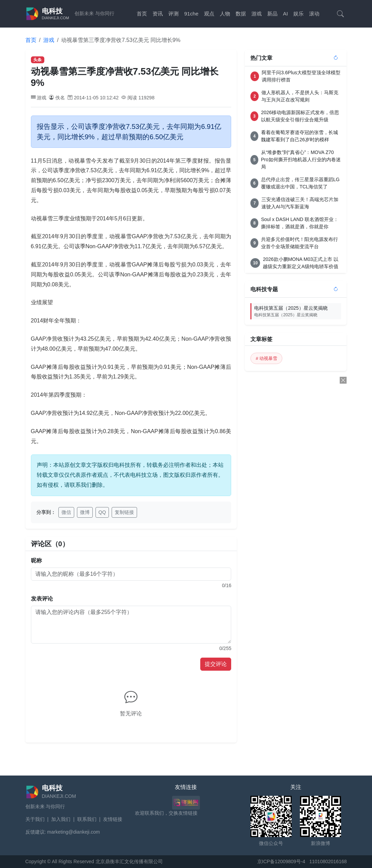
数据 (241, 14)
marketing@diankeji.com (74, 832)
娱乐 (298, 14)
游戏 (257, 14)
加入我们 (61, 819)
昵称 (36, 561)
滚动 (314, 14)
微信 (66, 512)
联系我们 (87, 819)
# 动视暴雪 (266, 358)
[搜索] (340, 14)
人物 (225, 14)
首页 (142, 14)
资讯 (158, 14)
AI (285, 14)
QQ (102, 512)
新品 (272, 14)
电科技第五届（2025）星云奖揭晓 (298, 312)
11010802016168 (328, 861)
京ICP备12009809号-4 (281, 861)
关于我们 (35, 819)
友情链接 (113, 819)
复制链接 (124, 512)
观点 (209, 14)
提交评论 (216, 664)
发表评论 (42, 599)
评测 (173, 14)
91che (191, 14)
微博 (85, 512)
